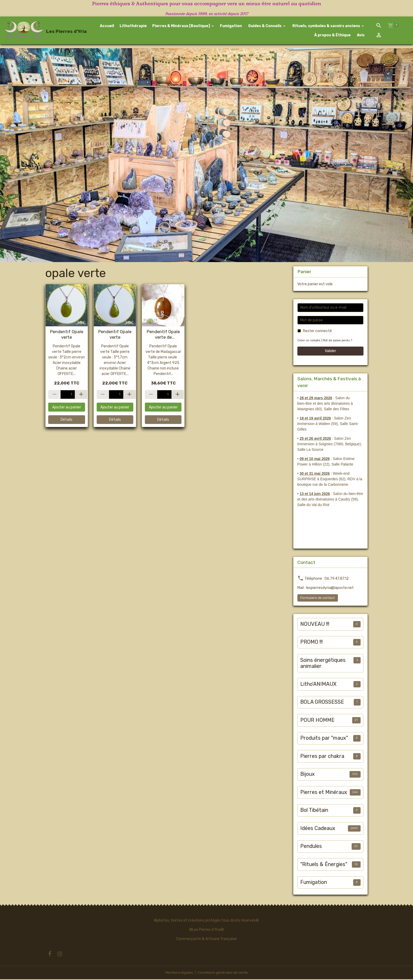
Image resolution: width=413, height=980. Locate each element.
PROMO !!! (311, 643)
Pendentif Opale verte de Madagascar (163, 335)
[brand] (41, 31)
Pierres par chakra (322, 757)
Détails (67, 420)
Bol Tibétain (314, 811)
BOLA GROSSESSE (322, 703)
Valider (330, 352)
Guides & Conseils (265, 26)
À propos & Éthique (332, 35)
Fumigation (231, 26)
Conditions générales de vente (223, 973)
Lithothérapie (133, 26)
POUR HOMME (317, 721)
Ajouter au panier (67, 408)
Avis (360, 35)
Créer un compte (309, 341)
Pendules (311, 847)
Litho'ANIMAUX (318, 685)
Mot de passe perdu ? (339, 341)
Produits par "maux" (324, 739)
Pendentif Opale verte (67, 335)
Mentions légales (178, 973)
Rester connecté (317, 332)
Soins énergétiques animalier (323, 664)
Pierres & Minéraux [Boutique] (181, 26)
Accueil (107, 26)
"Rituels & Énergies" (324, 865)
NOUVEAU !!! (315, 625)
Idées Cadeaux (318, 829)
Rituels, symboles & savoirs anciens (326, 26)
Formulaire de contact (318, 598)
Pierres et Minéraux (324, 793)
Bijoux (308, 775)
